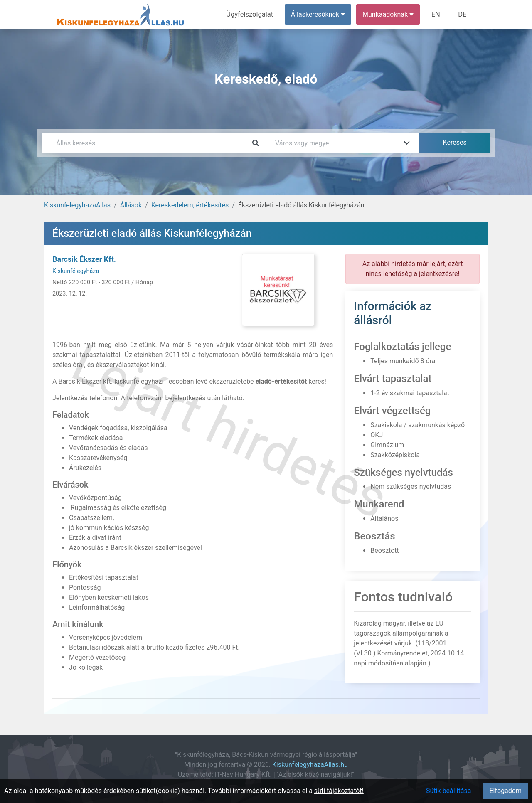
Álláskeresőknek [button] (320, 14)
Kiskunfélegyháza (76, 271)
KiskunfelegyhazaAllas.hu (310, 765)
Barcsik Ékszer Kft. (84, 259)
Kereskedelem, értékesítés (190, 205)
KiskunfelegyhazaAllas (77, 205)
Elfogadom (505, 791)
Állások (131, 205)
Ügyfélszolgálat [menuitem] (252, 14)
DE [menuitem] (463, 14)
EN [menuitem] (437, 14)
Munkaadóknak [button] (390, 14)
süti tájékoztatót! (339, 791)
